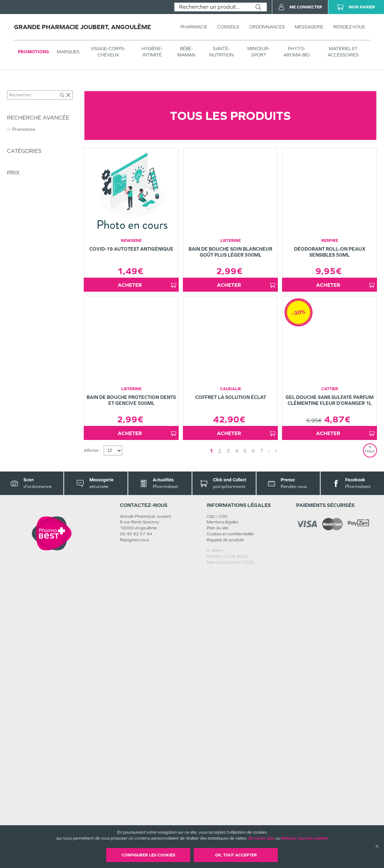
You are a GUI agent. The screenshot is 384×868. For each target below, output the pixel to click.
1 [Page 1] (211, 747)
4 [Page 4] (236, 747)
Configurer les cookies (148, 855)
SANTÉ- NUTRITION (221, 52)
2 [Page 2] (220, 747)
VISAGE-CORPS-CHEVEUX (108, 52)
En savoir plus (262, 838)
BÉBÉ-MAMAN (186, 52)
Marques (68, 52)
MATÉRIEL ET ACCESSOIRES (343, 52)
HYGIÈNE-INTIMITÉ (152, 52)
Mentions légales (222, 819)
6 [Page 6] (253, 747)
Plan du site (218, 825)
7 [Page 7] (262, 747)
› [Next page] (269, 747)
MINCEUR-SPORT (259, 52)
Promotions (33, 52)
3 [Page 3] (228, 747)
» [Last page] (276, 747)
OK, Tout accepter (236, 855)
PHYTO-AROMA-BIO (297, 52)
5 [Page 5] (245, 747)
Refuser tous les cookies (305, 838)
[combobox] (212, 7)
